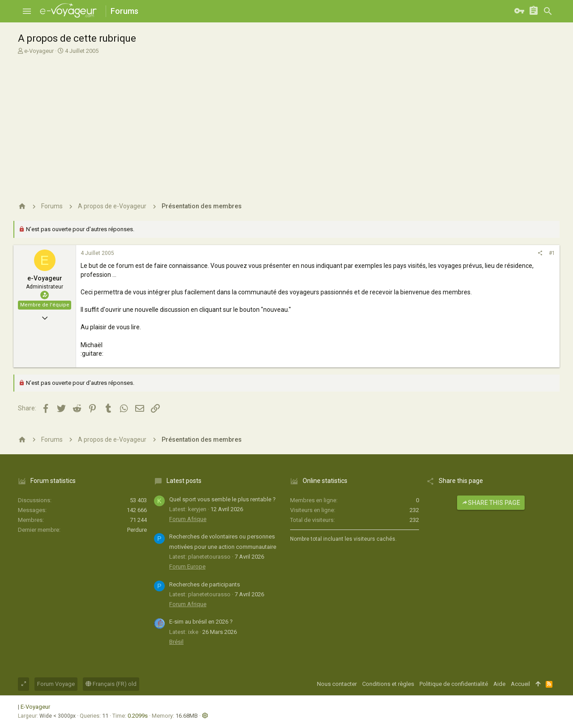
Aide (499, 684)
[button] (27, 11)
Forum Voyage (56, 684)
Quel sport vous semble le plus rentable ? (222, 499)
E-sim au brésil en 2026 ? (201, 622)
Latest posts (184, 481)
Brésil (176, 642)
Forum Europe (187, 566)
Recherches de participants (205, 584)
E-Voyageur (35, 707)
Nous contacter (337, 684)
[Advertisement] (286, 125)
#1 (552, 253)
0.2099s (138, 716)
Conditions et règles (388, 684)
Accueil (520, 684)
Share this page (491, 503)
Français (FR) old (111, 684)
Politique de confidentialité (454, 684)
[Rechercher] (548, 11)
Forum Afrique (188, 519)
